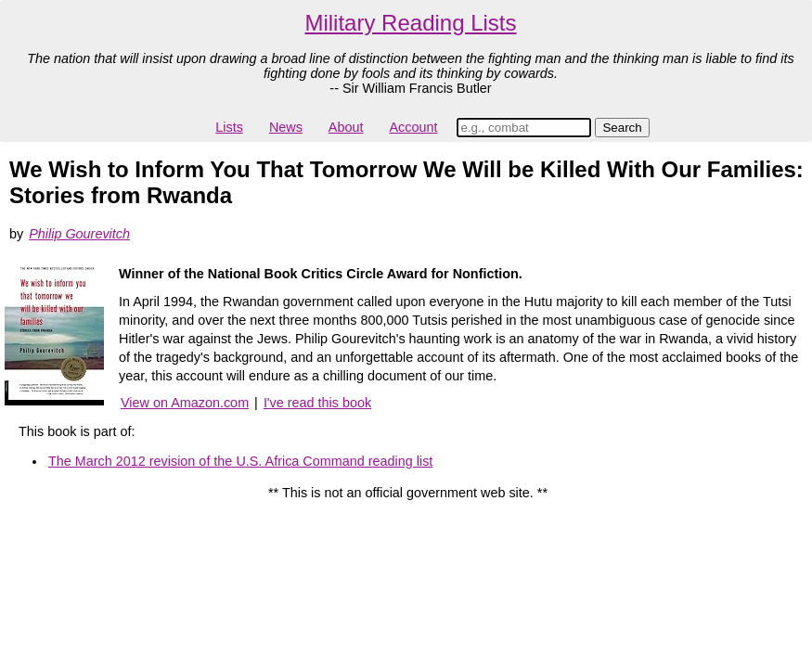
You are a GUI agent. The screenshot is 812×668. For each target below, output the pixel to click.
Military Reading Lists (410, 23)
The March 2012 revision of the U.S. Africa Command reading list (240, 461)
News (286, 127)
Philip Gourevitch (79, 234)
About (346, 127)
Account (413, 127)
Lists (229, 127)
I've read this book (317, 403)
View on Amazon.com (185, 403)
